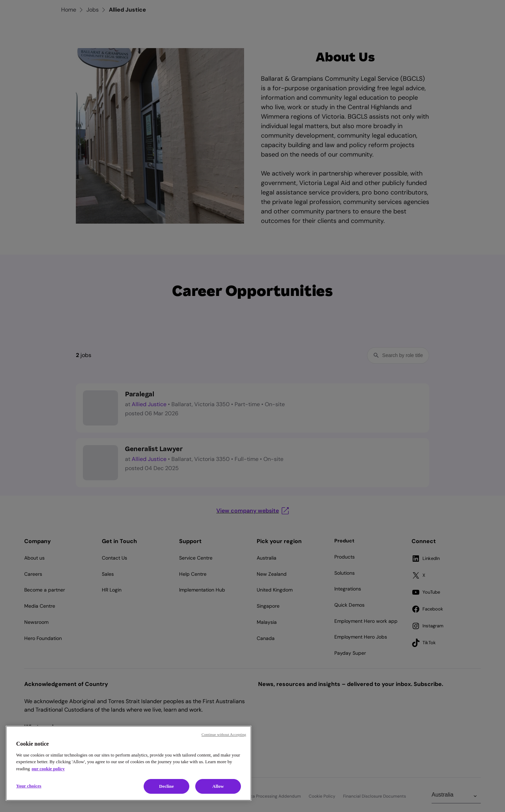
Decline (166, 786)
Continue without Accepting (224, 734)
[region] (129, 763)
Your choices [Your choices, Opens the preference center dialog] (29, 786)
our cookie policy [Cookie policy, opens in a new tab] (48, 769)
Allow (218, 786)
